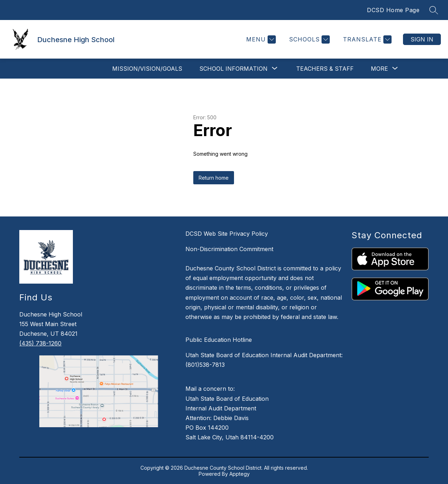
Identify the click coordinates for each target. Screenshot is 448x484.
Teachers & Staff (325, 69)
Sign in (422, 39)
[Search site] (434, 10)
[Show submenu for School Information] (233, 69)
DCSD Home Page (393, 10)
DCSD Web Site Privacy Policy (227, 234)
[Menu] (260, 39)
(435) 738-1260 (40, 343)
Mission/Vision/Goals (147, 69)
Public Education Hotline (219, 340)
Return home (214, 178)
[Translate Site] (366, 39)
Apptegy (240, 474)
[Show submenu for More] (379, 69)
